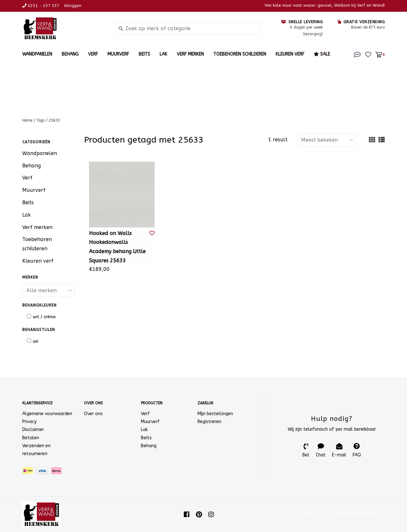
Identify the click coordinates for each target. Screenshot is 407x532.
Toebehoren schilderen (240, 54)
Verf (93, 54)
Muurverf (118, 54)
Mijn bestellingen (215, 414)
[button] (357, 54)
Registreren (209, 422)
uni (35, 341)
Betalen (31, 438)
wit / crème (44, 317)
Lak (163, 54)
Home (27, 120)
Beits (144, 54)
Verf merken (190, 54)
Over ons (93, 414)
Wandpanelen (37, 54)
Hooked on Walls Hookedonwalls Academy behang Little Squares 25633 (117, 247)
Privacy (29, 422)
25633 (54, 120)
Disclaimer (33, 430)
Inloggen (73, 6)
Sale (322, 54)
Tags (41, 120)
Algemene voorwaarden (47, 414)
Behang (70, 54)
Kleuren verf (290, 54)
